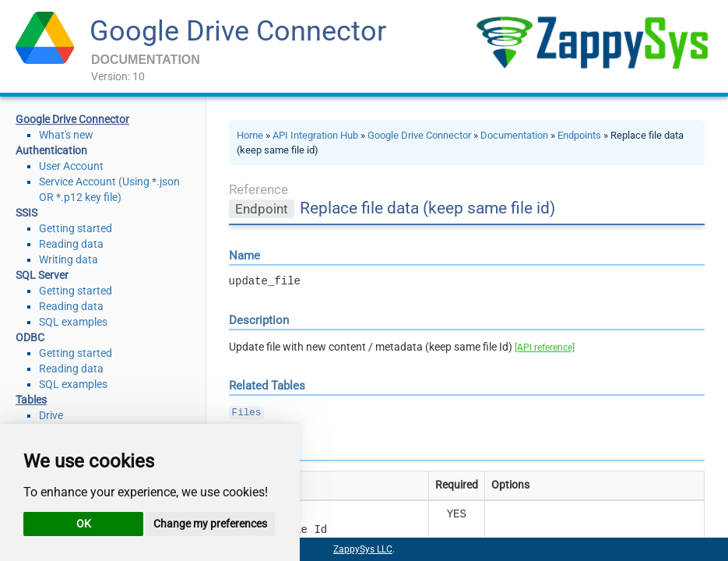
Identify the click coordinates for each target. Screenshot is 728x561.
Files (247, 413)
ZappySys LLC (363, 549)
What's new (66, 135)
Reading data (71, 244)
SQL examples (73, 322)
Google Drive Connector (238, 31)
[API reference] (545, 348)
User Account (71, 166)
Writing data (69, 259)
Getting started (76, 228)
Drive (51, 415)
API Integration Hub (315, 135)
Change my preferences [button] (210, 524)
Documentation (514, 135)
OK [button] (84, 524)
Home (250, 135)
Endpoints (579, 135)
